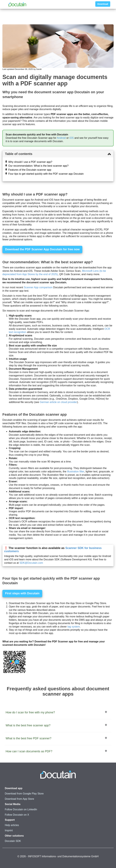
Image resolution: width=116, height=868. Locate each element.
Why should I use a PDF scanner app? (30, 162)
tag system (74, 627)
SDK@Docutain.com (31, 563)
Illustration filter (76, 471)
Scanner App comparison (38, 287)
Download (103, 4)
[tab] (58, 154)
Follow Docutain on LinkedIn (21, 809)
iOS (72, 138)
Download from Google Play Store (24, 794)
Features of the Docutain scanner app (30, 170)
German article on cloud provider (58, 402)
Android (61, 138)
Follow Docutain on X (17, 815)
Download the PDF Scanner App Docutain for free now (42, 249)
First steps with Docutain (22, 593)
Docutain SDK (13, 841)
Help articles (12, 825)
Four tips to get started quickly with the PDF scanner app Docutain (46, 174)
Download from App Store (19, 799)
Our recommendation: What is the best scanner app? (38, 166)
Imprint (9, 830)
